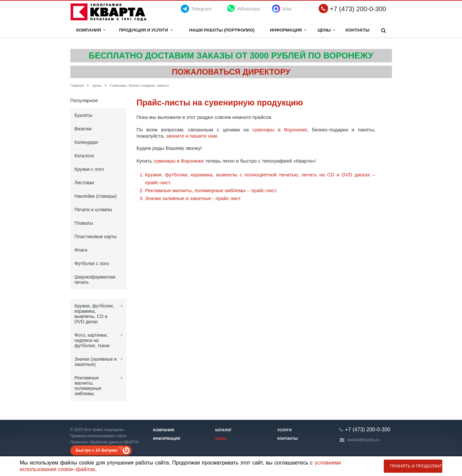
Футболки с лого (92, 263)
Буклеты (84, 115)
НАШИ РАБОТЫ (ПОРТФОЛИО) (222, 30)
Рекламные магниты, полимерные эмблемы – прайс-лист (210, 190)
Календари (86, 142)
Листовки (84, 183)
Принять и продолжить (416, 466)
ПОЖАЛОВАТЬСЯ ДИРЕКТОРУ (231, 72)
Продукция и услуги (146, 30)
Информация (288, 30)
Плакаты (84, 223)
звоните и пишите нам (192, 136)
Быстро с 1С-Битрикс (97, 450)
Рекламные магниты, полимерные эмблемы (88, 386)
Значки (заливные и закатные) (96, 362)
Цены (327, 30)
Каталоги (84, 156)
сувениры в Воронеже (280, 130)
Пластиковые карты (96, 237)
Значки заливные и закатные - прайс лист (193, 198)
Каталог (224, 430)
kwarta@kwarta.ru (364, 440)
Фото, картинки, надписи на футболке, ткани (92, 340)
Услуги (285, 430)
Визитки (83, 129)
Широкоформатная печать (95, 280)
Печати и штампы (94, 210)
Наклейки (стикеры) (96, 196)
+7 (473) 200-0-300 (358, 9)
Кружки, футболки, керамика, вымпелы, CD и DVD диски (94, 314)
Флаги (81, 250)
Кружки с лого (89, 169)
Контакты (358, 30)
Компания (91, 30)
